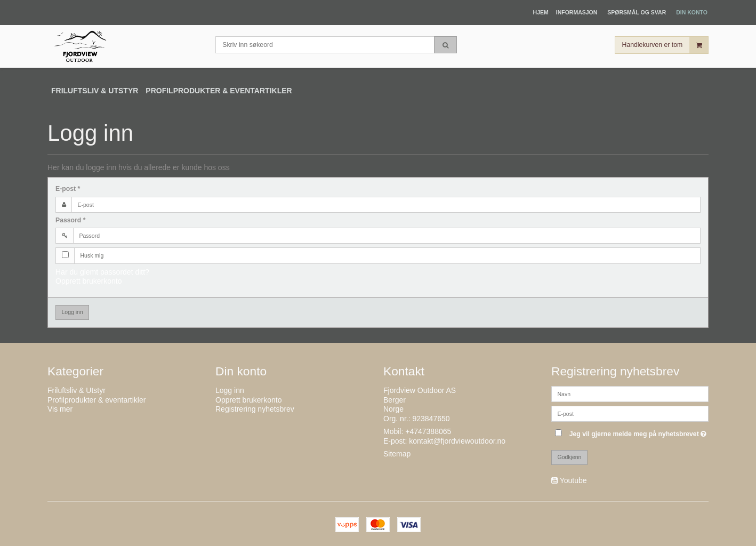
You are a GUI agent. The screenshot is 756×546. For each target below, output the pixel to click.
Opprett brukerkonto (89, 281)
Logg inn (73, 312)
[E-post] (630, 413)
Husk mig (92, 255)
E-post (68, 189)
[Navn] (630, 394)
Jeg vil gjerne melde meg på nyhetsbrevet (639, 432)
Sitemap (397, 454)
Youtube (573, 480)
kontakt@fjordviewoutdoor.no (457, 441)
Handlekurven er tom (665, 45)
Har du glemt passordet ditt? (102, 272)
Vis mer (60, 409)
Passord (71, 220)
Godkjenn (570, 457)
